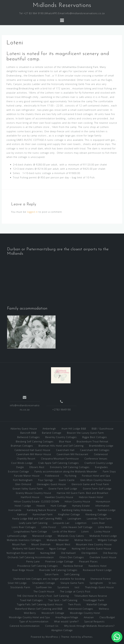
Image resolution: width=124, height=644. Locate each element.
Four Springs (46, 480)
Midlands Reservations (62, 5)
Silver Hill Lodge (17, 583)
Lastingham (74, 519)
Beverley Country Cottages (61, 437)
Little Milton (105, 527)
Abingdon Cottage (62, 630)
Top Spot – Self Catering (63, 600)
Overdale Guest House (103, 557)
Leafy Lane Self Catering (33, 523)
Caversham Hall (65, 450)
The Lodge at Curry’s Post (75, 592)
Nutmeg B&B (48, 553)
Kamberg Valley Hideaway (77, 510)
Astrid (74, 637)
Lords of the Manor (64, 532)
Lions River (99, 523)
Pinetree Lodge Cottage (59, 562)
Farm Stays (109, 472)
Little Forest (49, 527)
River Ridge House (23, 570)
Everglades (101, 467)
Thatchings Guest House (99, 587)
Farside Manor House (27, 476)
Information (102, 506)
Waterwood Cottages (81, 609)
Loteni (85, 532)
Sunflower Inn (44, 587)
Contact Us (52, 626)
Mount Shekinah (41, 544)
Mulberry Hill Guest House (28, 549)
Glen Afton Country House (96, 480)
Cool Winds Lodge (22, 463)
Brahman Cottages (22, 446)
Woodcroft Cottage (53, 613)
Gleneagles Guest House (51, 484)
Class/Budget (107, 617)
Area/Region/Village (67, 617)
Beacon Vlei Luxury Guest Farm (85, 433)
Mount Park (19, 544)
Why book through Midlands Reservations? (89, 626)
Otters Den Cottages (72, 557)
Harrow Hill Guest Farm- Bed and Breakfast (83, 493)
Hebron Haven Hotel (91, 497)
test (77, 587)
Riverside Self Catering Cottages (58, 570)
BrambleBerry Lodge (101, 446)
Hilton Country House (77, 502)
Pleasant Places (88, 562)
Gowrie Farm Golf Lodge (63, 489)
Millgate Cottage (108, 540)
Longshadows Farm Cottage (30, 532)
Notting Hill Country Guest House (92, 549)
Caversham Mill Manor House (34, 454)
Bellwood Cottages (28, 437)
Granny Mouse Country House (34, 493)
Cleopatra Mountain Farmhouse (60, 459)
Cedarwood (101, 454)
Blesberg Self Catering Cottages (35, 442)
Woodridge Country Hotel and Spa (29, 617)
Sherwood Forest (101, 579)
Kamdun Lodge (107, 510)
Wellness (104, 609)
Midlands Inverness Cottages (24, 540)
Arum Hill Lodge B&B (74, 429)
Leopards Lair (61, 523)
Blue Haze (65, 442)
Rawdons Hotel (98, 566)
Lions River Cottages (24, 527)
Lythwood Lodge (17, 536)
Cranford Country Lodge (99, 463)
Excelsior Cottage (18, 472)
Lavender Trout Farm (99, 519)
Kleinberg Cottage (96, 514)
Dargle (20, 467)
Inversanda (15, 510)
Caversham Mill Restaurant (72, 454)
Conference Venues (96, 459)
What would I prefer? (66, 622)
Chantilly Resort (26, 459)
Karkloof (22, 514)
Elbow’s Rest (37, 467)
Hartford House (30, 497)
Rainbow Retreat (73, 566)
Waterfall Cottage (97, 604)
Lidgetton (81, 523)
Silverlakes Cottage (44, 583)
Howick (41, 506)
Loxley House (102, 532)
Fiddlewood (52, 476)
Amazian (89, 617)
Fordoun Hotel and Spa (96, 476)
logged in (32, 212)
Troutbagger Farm (94, 600)
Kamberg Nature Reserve (42, 510)
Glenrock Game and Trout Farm (90, 484)
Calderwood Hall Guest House (32, 450)
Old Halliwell (68, 553)
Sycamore (63, 587)
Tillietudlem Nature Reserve (91, 596)
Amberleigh (49, 429)
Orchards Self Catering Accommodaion (31, 557)
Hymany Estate (81, 506)
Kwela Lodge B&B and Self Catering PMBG (37, 519)
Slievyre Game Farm (72, 583)
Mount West (63, 544)
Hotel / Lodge (23, 506)
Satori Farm (52, 574)
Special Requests (94, 622)
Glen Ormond (23, 484)
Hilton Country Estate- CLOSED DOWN (36, 502)
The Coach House (44, 592)
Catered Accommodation (25, 626)
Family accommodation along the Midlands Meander (66, 472)
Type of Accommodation (34, 622)
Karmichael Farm (43, 514)
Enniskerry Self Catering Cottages (70, 467)
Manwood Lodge (42, 536)
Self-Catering (72, 574)
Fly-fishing (71, 476)
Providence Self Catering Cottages (38, 566)
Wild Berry (30, 613)
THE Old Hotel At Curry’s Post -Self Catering (43, 596)
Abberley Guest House (24, 429)
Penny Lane (33, 562)
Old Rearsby (110, 553)
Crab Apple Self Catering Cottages (59, 463)
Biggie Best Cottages (95, 437)
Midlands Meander (58, 540)
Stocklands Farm (20, 587)
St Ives (113, 583)
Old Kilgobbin (89, 553)
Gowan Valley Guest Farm (28, 489)
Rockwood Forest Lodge (97, 570)
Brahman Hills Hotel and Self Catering (61, 446)
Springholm (96, 583)
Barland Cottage (52, 433)
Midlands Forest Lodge (103, 536)
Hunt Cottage (59, 506)
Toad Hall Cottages (31, 600)
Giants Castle (67, 480)
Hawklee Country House (59, 497)
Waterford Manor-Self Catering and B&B (39, 609)
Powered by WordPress (45, 637)
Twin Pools (75, 604)
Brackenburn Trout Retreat (93, 442)
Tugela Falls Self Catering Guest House (40, 604)
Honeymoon (103, 502)
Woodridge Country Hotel (85, 613)
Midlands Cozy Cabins (71, 536)
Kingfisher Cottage (69, 514)
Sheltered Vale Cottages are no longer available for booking (49, 579)
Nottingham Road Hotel (21, 553)
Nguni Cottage (58, 549)
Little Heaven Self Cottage (77, 527)
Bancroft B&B (28, 433)
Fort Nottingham (23, 480)
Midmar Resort (83, 540)
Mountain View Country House (94, 544)
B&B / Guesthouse (103, 429)
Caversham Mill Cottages (95, 450)
